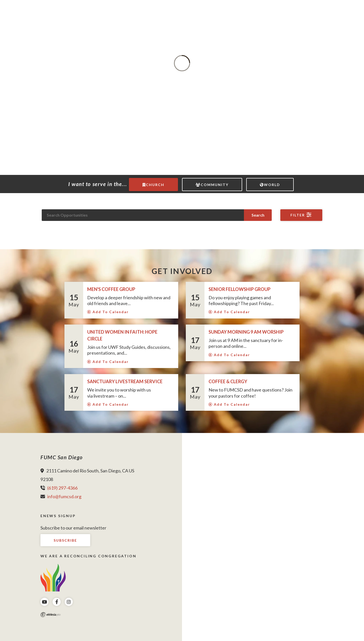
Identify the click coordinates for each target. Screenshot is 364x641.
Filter (301, 215)
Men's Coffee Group (111, 289)
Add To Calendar (108, 312)
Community (212, 185)
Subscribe (65, 540)
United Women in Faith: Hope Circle (122, 335)
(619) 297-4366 (62, 488)
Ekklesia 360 (51, 615)
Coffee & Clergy (228, 381)
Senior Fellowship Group (240, 289)
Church (153, 185)
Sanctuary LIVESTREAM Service (125, 381)
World (270, 185)
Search (258, 215)
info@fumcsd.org (64, 496)
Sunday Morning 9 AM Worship (246, 332)
